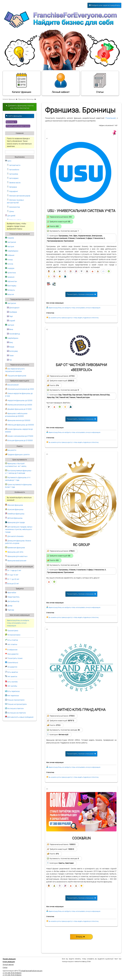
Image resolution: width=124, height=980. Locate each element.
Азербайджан (12, 251)
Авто (8, 161)
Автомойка (12, 174)
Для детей (10, 216)
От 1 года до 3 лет (13, 570)
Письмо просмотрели (16, 700)
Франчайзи (11, 593)
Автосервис (13, 178)
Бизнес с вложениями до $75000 (19, 436)
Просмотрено (13, 631)
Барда (11, 347)
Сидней (11, 321)
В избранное (12, 650)
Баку (10, 342)
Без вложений (12, 385)
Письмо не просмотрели (17, 704)
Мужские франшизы (14, 510)
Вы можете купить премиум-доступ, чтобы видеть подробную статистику (74, 318)
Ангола (9, 264)
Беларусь (10, 290)
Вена (10, 329)
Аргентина (10, 273)
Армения (10, 277)
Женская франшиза (14, 505)
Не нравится (12, 667)
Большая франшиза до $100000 (19, 440)
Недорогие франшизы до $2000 (19, 401)
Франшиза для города (15, 523)
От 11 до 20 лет (12, 579)
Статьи (100, 83)
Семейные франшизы (15, 514)
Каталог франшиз (22, 83)
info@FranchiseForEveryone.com (30, 971)
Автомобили (13, 170)
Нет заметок (12, 677)
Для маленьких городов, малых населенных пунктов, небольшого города (19, 529)
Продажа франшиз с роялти (17, 455)
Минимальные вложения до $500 (19, 389)
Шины (10, 211)
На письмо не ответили (17, 713)
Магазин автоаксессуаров (19, 196)
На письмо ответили (15, 709)
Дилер (9, 606)
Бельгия (10, 294)
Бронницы (11, 122)
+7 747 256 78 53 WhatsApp (12, 973)
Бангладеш (11, 286)
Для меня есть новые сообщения (20, 717)
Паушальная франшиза (16, 376)
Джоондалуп (13, 308)
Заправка (12, 187)
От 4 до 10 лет (12, 575)
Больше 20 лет (12, 584)
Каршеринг (12, 191)
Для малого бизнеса (14, 536)
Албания (10, 255)
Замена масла (14, 183)
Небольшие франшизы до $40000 (19, 425)
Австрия (10, 247)
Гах (9, 360)
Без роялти (11, 450)
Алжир (9, 260)
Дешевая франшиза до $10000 (18, 409)
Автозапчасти (14, 165)
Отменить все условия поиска (18, 126)
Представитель (12, 597)
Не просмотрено (14, 635)
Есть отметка (13, 640)
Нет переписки (13, 696)
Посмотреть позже (15, 658)
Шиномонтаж (13, 207)
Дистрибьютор (12, 601)
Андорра (10, 268)
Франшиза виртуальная (16, 561)
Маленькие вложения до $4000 (19, 405)
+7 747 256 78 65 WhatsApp (12, 975)
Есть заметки (13, 672)
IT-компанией (110, 118)
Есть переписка (14, 691)
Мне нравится (13, 654)
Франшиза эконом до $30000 (18, 420)
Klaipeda (10, 238)
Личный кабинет (61, 83)
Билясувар (12, 351)
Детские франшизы (14, 518)
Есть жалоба (12, 682)
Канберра (12, 312)
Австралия (11, 242)
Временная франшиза (15, 548)
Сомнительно (13, 663)
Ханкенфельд (13, 334)
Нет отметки (12, 644)
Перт (10, 316)
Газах (10, 356)
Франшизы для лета (14, 552)
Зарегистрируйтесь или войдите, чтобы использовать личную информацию (18, 623)
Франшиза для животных (16, 556)
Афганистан (11, 281)
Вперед (80, 937)
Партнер (10, 610)
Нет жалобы (12, 686)
